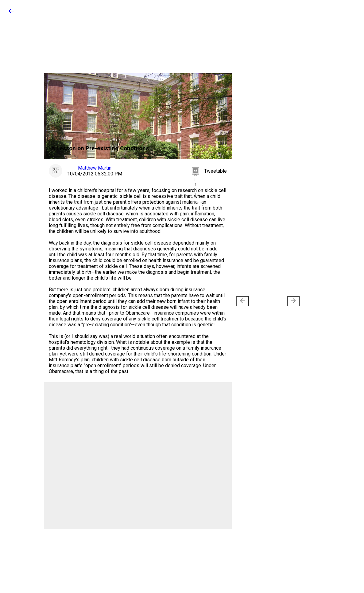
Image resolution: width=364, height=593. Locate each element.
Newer (253, 301)
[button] (11, 13)
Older (284, 301)
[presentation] (242, 301)
